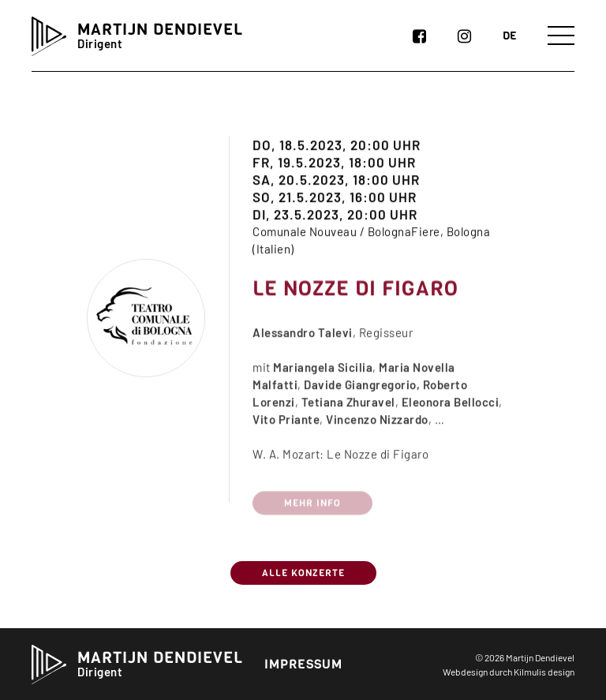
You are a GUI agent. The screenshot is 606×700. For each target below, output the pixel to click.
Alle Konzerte (303, 573)
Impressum (303, 664)
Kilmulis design (544, 672)
